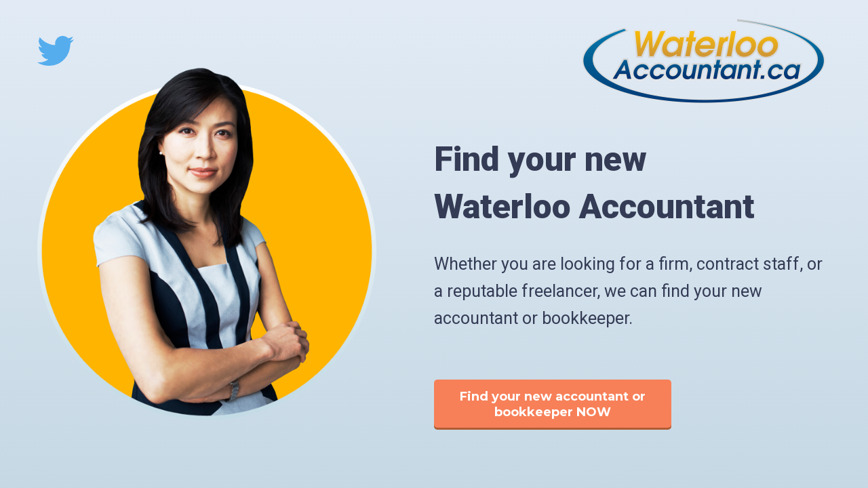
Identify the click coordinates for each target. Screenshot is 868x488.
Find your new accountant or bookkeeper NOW (553, 404)
